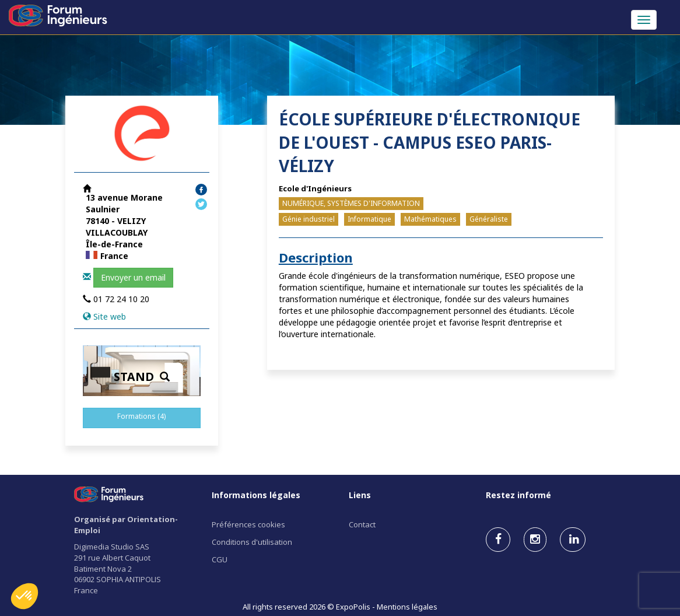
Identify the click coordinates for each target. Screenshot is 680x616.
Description (316, 257)
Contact (362, 524)
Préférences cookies (248, 524)
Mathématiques (430, 219)
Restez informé (518, 495)
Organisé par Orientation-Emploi (126, 525)
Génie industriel (309, 219)
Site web (110, 316)
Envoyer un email (133, 277)
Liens (360, 495)
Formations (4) (141, 416)
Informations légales (256, 495)
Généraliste (489, 219)
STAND (142, 377)
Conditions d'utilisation (252, 542)
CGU (220, 559)
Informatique (369, 219)
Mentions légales (407, 607)
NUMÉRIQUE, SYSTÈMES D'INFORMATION (351, 203)
